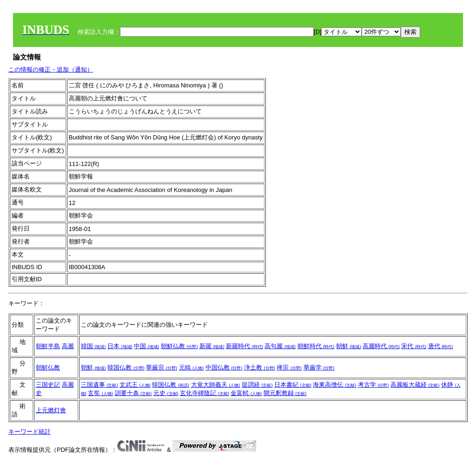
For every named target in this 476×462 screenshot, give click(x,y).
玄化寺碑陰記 (205, 393)
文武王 (135, 385)
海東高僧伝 (334, 385)
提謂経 (257, 385)
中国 (146, 346)
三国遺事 (99, 385)
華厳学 (319, 367)
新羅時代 (245, 346)
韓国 (93, 346)
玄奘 (100, 393)
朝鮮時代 (316, 346)
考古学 (374, 385)
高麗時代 (381, 346)
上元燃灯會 (51, 410)
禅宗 (289, 367)
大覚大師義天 (216, 385)
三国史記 (48, 385)
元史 (166, 393)
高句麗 (280, 346)
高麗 (68, 346)
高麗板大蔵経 (415, 385)
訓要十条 (133, 393)
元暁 (192, 367)
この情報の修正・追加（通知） (51, 69)
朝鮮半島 (48, 346)
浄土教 (260, 367)
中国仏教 (224, 367)
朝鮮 (349, 346)
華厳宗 (162, 367)
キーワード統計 (30, 432)
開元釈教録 (285, 393)
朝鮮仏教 (179, 346)
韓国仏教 (126, 367)
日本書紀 (293, 385)
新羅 (212, 346)
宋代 (414, 346)
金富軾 (246, 393)
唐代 (441, 346)
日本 (120, 346)
